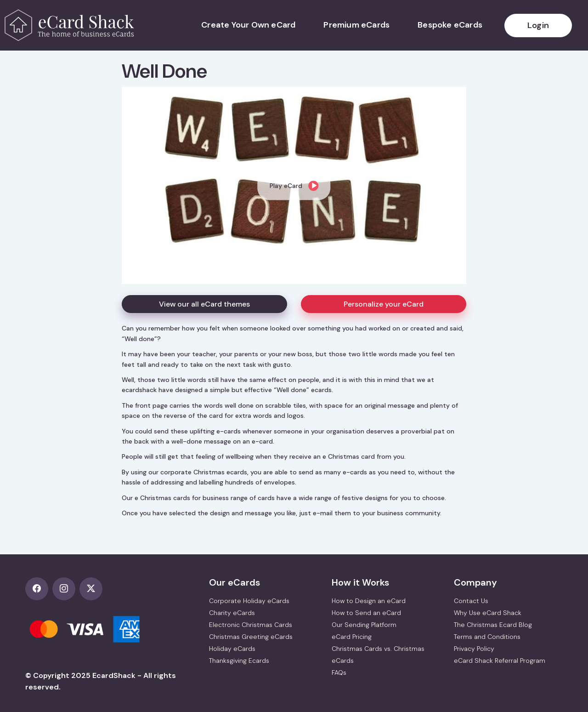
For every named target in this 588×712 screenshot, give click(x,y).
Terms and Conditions (487, 637)
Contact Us (471, 601)
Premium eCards (356, 25)
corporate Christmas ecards (204, 472)
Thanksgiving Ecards (239, 661)
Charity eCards (232, 613)
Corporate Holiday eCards (249, 601)
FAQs (339, 672)
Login (538, 25)
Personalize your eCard (384, 304)
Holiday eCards (232, 649)
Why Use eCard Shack (488, 613)
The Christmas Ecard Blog (493, 625)
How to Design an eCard (369, 601)
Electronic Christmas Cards (251, 625)
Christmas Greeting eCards (251, 637)
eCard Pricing (352, 637)
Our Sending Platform (364, 625)
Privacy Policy (474, 649)
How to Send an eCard (366, 613)
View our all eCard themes (204, 304)
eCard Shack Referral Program (500, 661)
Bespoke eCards (450, 25)
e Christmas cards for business (182, 498)
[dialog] (294, 185)
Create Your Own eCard (248, 25)
